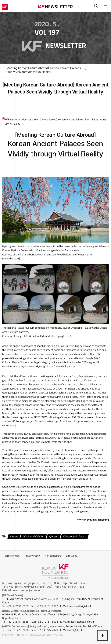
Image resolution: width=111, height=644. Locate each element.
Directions (72, 556)
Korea (15, 536)
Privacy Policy (32, 556)
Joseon (54, 536)
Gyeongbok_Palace (75, 536)
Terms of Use (12, 556)
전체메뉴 (105, 6)
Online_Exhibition (34, 536)
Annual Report (53, 556)
